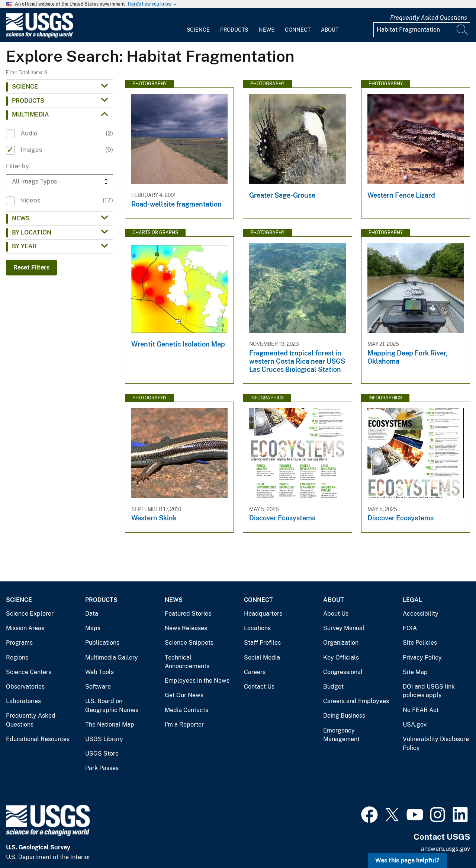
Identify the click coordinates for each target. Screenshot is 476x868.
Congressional (343, 672)
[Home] (39, 36)
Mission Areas (25, 628)
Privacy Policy (422, 658)
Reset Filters (31, 267)
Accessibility (421, 614)
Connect (298, 30)
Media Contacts (186, 710)
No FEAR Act (421, 710)
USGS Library (104, 739)
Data (92, 614)
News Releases (186, 628)
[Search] (463, 30)
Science (198, 30)
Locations (257, 628)
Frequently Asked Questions (429, 18)
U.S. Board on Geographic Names (112, 706)
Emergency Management (341, 735)
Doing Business (344, 716)
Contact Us (259, 687)
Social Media (262, 658)
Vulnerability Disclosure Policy (436, 743)
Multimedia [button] (30, 114)
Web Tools (99, 672)
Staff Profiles (262, 643)
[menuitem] (198, 25)
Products (234, 30)
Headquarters (263, 614)
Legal (412, 600)
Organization (341, 643)
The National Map (110, 725)
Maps (93, 628)
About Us (336, 614)
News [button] (21, 218)
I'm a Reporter (184, 725)
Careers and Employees (356, 701)
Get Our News (184, 695)
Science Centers (29, 672)
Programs (19, 643)
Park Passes (102, 768)
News (267, 30)
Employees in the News (197, 681)
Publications (102, 643)
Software (98, 687)
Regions (17, 658)
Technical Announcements (187, 662)
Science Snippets (189, 643)
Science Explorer (30, 614)
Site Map (415, 672)
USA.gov (415, 725)
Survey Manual (344, 628)
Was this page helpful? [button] (407, 860)
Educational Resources (38, 739)
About (330, 30)
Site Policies (420, 643)
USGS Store (102, 754)
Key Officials (341, 658)
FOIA (410, 628)
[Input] (422, 30)
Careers (255, 672)
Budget (333, 687)
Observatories (25, 687)
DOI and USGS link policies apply (429, 691)
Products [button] (28, 101)
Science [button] (25, 87)
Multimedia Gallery (112, 658)
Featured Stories (188, 614)
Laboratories (23, 701)
